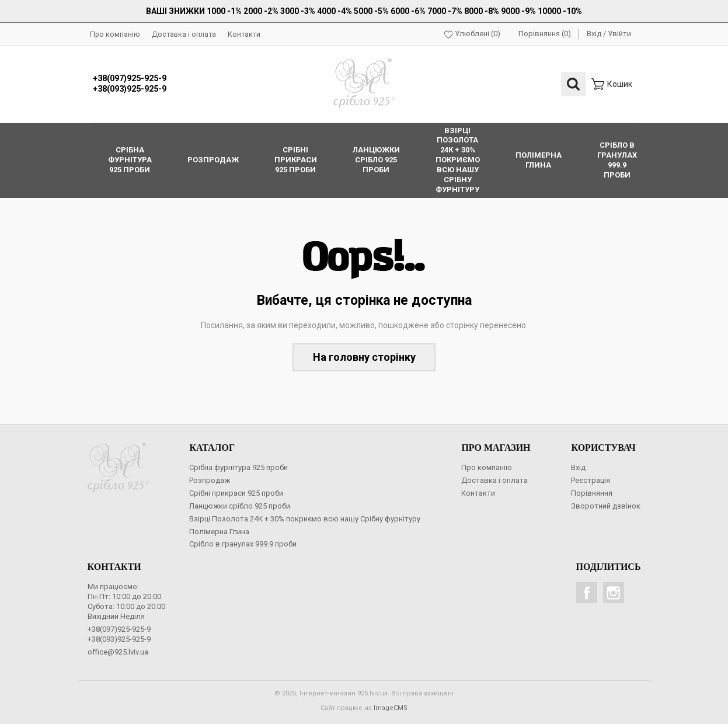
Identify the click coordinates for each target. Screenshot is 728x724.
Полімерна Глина (219, 532)
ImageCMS (391, 708)
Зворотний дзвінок (606, 506)
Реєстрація (591, 480)
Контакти (244, 34)
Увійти (619, 34)
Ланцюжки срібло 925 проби (240, 506)
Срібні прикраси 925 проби (236, 493)
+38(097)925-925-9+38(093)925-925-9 (130, 84)
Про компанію (115, 34)
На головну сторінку (364, 357)
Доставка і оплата (184, 34)
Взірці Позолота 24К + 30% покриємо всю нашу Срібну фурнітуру (305, 519)
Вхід (594, 34)
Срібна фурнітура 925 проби (238, 467)
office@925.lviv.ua (118, 652)
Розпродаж (210, 480)
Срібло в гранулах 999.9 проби (243, 544)
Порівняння (592, 493)
